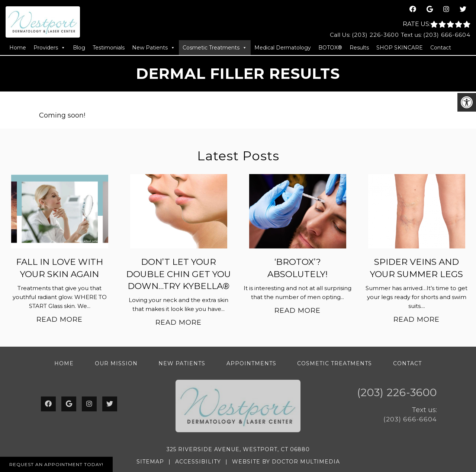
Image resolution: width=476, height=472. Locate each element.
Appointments (251, 363)
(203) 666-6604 (447, 35)
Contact (441, 48)
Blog (79, 48)
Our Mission (116, 363)
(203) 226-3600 (375, 35)
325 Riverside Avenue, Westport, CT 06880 (238, 449)
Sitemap (150, 462)
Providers (49, 48)
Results (359, 48)
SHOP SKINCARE (400, 48)
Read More (59, 320)
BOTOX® (330, 48)
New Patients (154, 48)
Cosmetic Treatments (215, 48)
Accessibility (198, 462)
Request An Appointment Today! (56, 464)
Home (18, 48)
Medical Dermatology (283, 48)
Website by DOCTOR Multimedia (286, 462)
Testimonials (109, 48)
